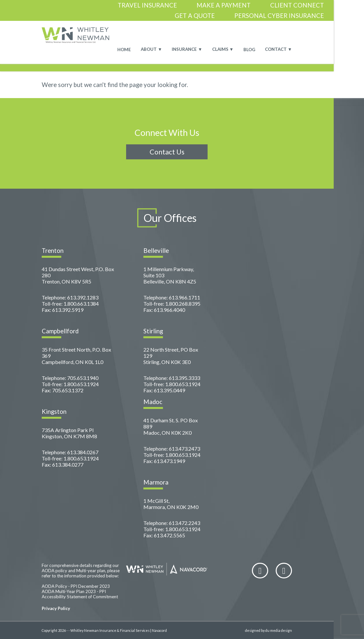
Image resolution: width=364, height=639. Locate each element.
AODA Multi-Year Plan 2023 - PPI (74, 591)
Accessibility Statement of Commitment (80, 597)
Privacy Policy (56, 608)
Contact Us (167, 152)
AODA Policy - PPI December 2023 (76, 586)
